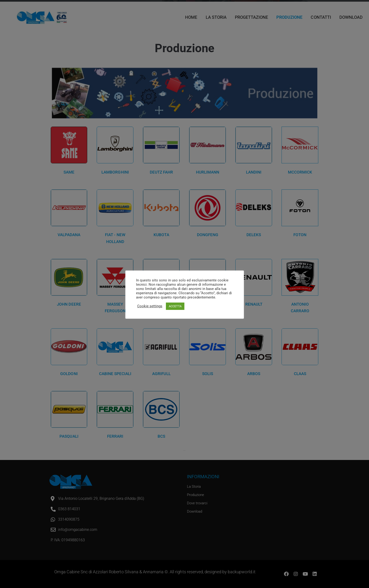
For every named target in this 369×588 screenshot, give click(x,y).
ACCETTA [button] (175, 306)
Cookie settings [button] (150, 306)
